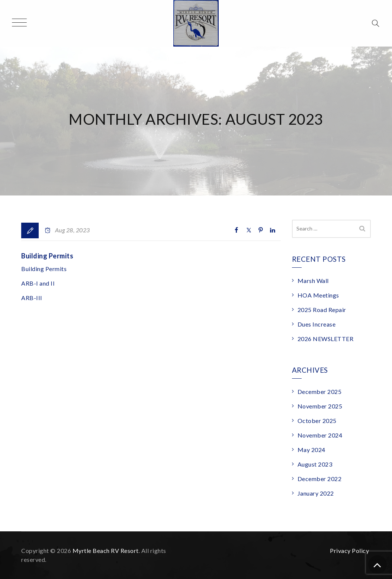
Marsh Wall (313, 281)
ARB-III (32, 298)
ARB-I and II (38, 283)
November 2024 (320, 435)
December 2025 (320, 392)
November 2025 (320, 406)
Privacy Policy (349, 551)
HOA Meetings (318, 295)
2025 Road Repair (322, 310)
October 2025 (317, 421)
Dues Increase (317, 324)
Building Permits (47, 256)
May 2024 (311, 450)
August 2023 (315, 464)
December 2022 (320, 479)
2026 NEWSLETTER (326, 339)
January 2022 (316, 493)
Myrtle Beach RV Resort (106, 551)
